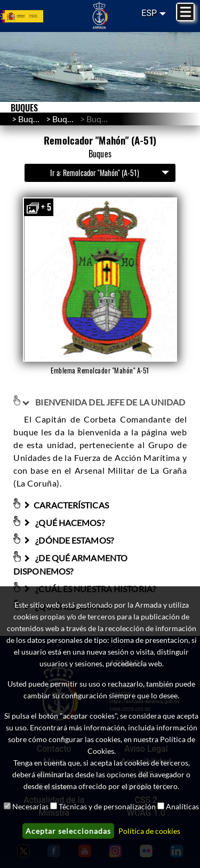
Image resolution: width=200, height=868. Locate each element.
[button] (100, 280)
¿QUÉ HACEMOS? (63, 523)
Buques (66, 119)
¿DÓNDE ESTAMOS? (68, 540)
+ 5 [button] (39, 207)
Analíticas (182, 806)
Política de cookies (149, 831)
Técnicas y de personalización (107, 806)
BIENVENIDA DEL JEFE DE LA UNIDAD (103, 402)
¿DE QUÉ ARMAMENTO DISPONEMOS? (70, 565)
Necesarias (30, 806)
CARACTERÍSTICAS (65, 505)
